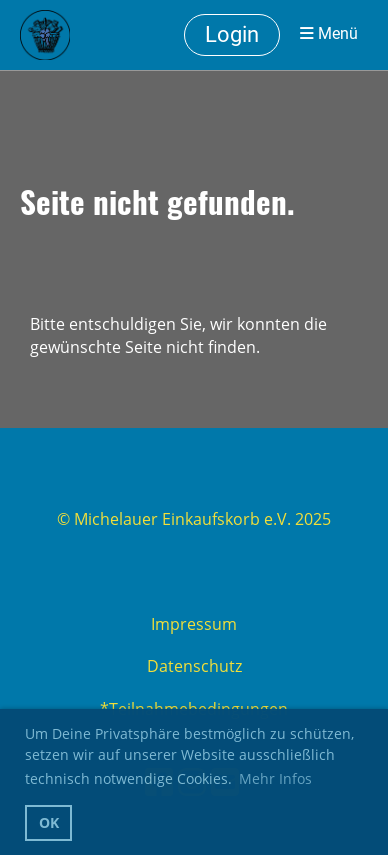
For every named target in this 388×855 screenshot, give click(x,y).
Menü (329, 34)
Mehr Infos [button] (275, 778)
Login (232, 34)
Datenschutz (194, 666)
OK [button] (49, 822)
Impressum (194, 624)
